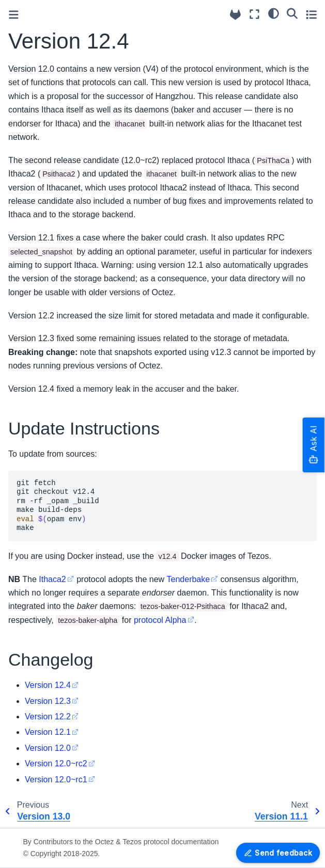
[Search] (292, 13)
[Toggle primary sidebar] (14, 15)
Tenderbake (189, 579)
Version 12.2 (48, 717)
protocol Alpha (160, 620)
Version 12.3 (48, 701)
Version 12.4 (48, 685)
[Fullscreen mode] (254, 14)
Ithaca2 (52, 579)
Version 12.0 (48, 748)
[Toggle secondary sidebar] (311, 14)
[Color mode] (274, 13)
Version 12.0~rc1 (56, 779)
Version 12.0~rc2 (56, 763)
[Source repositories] (235, 15)
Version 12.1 (48, 732)
